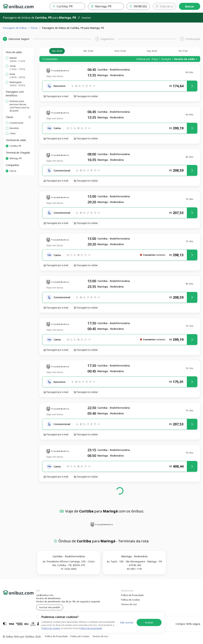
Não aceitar (127, 622)
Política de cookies (51, 628)
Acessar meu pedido (50, 607)
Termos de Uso (129, 604)
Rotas (34, 28)
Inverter (84, 18)
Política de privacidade (91, 628)
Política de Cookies (131, 600)
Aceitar (149, 622)
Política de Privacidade (132, 595)
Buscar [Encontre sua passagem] (190, 6)
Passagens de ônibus (15, 28)
